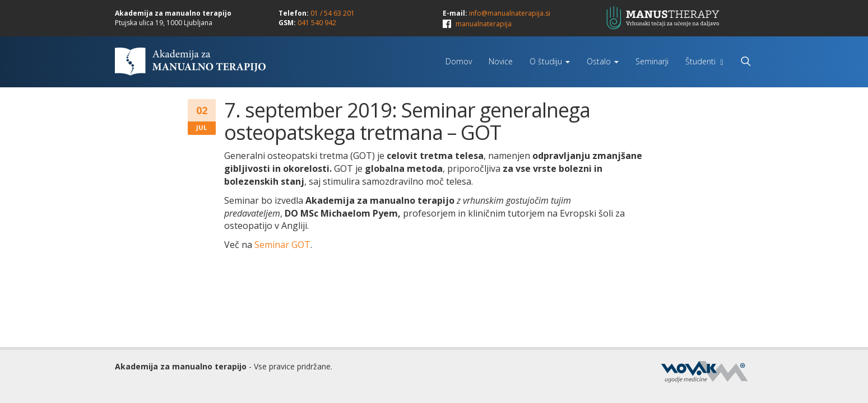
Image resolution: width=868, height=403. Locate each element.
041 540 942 (317, 23)
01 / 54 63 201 (333, 13)
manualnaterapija (484, 24)
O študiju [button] (550, 61)
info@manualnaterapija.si (510, 13)
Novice (501, 61)
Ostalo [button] (603, 61)
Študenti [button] (704, 61)
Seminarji (652, 61)
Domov (459, 61)
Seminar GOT (282, 245)
